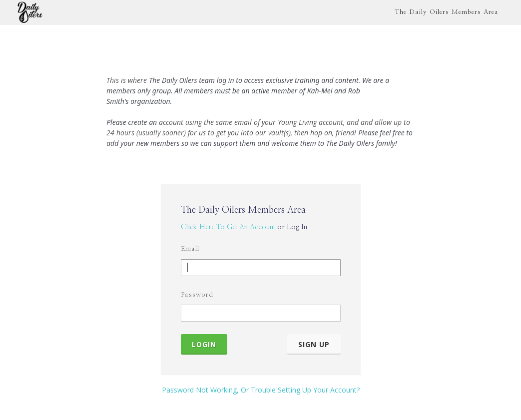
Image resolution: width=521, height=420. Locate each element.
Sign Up (314, 344)
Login (204, 344)
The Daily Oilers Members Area (447, 12)
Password (197, 295)
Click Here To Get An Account (228, 227)
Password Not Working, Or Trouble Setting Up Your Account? (261, 390)
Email (190, 249)
